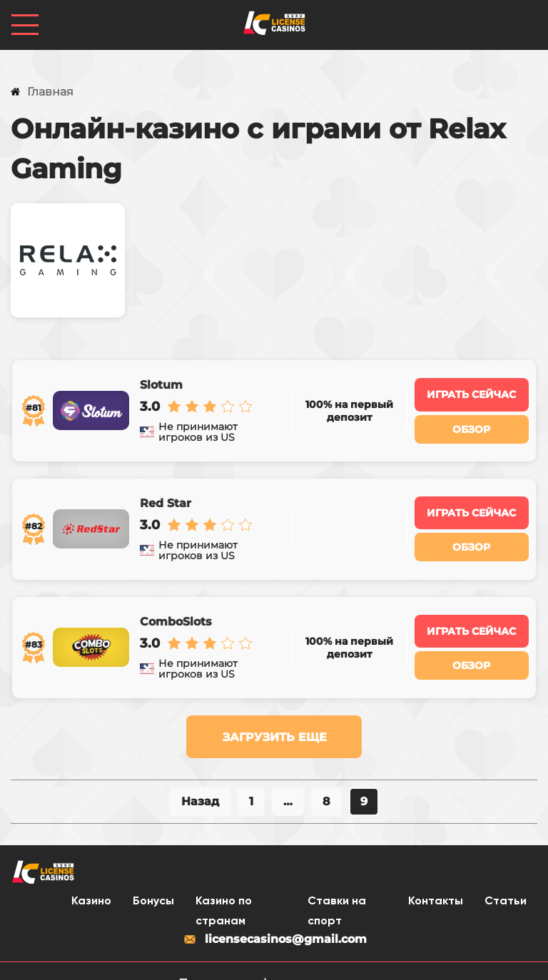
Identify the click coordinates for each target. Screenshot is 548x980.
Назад (200, 776)
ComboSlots (175, 601)
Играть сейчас (473, 391)
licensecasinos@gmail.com (274, 914)
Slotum (161, 381)
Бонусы (153, 877)
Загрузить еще (275, 711)
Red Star (165, 491)
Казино (91, 877)
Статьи (506, 877)
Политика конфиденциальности (274, 958)
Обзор (473, 424)
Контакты (436, 877)
